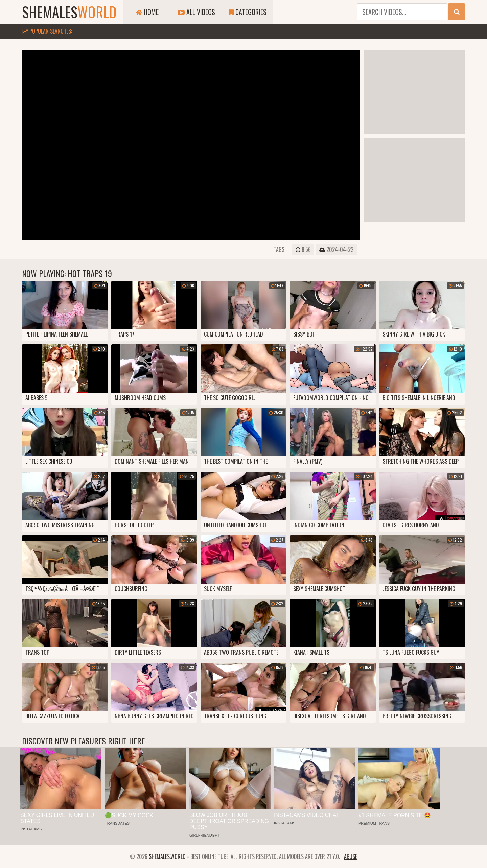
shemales (69, 12)
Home (147, 12)
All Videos (196, 12)
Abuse (351, 856)
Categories (248, 12)
